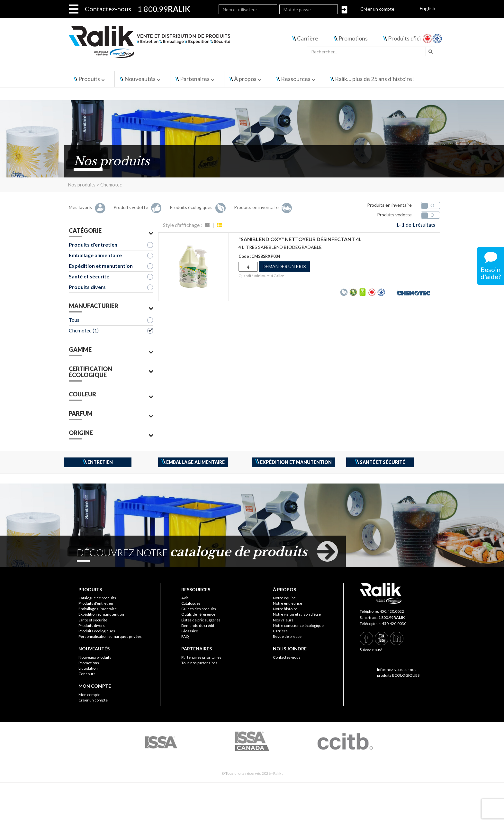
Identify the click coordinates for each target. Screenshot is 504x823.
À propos (245, 79)
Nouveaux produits (95, 657)
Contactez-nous (108, 9)
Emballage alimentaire (95, 255)
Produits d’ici (404, 38)
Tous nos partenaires (199, 663)
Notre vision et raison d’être (297, 614)
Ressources (296, 79)
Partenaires (195, 79)
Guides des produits (199, 609)
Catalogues (191, 603)
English (427, 8)
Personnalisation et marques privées (110, 636)
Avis (185, 598)
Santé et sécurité (89, 276)
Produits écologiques (97, 631)
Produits (89, 79)
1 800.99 (392, 617)
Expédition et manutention (101, 266)
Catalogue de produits (97, 598)
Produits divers (87, 287)
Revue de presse (287, 636)
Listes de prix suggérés (201, 620)
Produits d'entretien (93, 244)
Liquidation (88, 668)
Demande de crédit (198, 625)
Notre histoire (285, 609)
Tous (74, 320)
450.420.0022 (392, 611)
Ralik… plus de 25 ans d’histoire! (374, 79)
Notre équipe (284, 598)
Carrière (308, 38)
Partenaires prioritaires (201, 657)
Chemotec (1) (84, 330)
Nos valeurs (283, 620)
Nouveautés (140, 79)
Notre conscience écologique (298, 625)
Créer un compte (377, 9)
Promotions (353, 38)
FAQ (185, 636)
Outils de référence (198, 614)
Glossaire (190, 631)
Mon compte (89, 695)
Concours (87, 674)
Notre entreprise (288, 603)
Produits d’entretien (96, 603)
